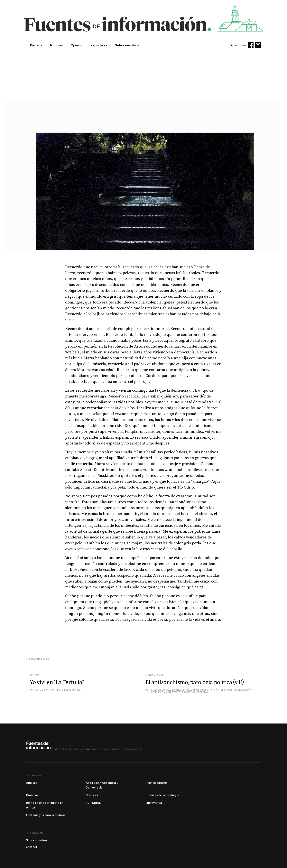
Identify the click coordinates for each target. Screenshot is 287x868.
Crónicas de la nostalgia (162, 795)
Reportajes (99, 45)
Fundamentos (155, 675)
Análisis (32, 783)
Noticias (56, 45)
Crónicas (32, 795)
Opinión (77, 45)
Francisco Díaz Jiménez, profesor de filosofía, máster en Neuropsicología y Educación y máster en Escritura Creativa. (202, 691)
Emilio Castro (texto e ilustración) (59, 690)
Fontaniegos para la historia (46, 815)
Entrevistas (154, 803)
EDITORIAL (93, 803)
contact (32, 847)
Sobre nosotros (37, 840)
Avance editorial (157, 783)
